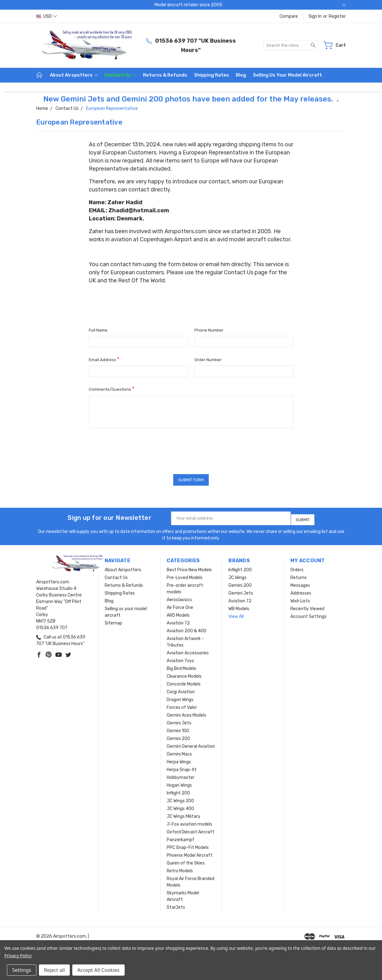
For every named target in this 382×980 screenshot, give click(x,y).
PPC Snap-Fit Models (188, 845)
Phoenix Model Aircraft (190, 853)
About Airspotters (74, 75)
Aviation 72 (178, 621)
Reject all (54, 970)
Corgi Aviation (181, 690)
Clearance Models (184, 674)
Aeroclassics (179, 598)
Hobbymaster (181, 775)
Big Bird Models (181, 666)
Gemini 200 (178, 736)
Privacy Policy (18, 956)
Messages (300, 583)
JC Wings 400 (180, 806)
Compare (289, 16)
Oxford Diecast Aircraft (191, 830)
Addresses (301, 591)
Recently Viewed (307, 607)
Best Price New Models (189, 568)
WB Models (239, 607)
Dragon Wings (180, 697)
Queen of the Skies (186, 861)
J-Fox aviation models (189, 822)
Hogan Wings (179, 783)
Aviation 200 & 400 (186, 629)
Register (337, 16)
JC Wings (237, 575)
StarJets (176, 905)
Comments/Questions (112, 389)
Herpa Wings (179, 760)
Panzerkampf (181, 838)
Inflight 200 (178, 791)
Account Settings (308, 614)
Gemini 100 (178, 729)
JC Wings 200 (180, 799)
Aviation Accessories (188, 651)
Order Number (208, 360)
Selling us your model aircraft (287, 75)
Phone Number (209, 330)
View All (236, 614)
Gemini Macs (179, 752)
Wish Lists (300, 599)
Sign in (315, 16)
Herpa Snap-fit (182, 768)
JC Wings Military (184, 814)
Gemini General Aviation (191, 744)
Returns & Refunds (165, 75)
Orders (297, 568)
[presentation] (136, 449)
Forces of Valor (182, 705)
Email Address (104, 359)
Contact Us (120, 75)
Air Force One (180, 605)
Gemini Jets (179, 721)
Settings (22, 970)
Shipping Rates (212, 75)
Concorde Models (184, 682)
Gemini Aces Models (186, 713)
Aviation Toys (180, 659)
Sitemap (113, 621)
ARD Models (178, 613)
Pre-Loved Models (185, 575)
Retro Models (180, 869)
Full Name (98, 330)
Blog (241, 75)
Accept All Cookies (98, 970)
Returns (298, 575)
